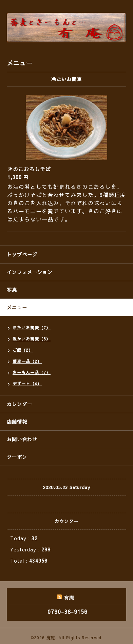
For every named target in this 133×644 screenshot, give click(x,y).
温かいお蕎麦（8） (32, 339)
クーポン (17, 457)
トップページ (22, 254)
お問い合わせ (22, 439)
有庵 (51, 638)
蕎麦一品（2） (27, 361)
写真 (12, 290)
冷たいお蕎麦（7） (32, 328)
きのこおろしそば (29, 169)
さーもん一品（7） (32, 372)
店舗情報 (17, 422)
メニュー (17, 307)
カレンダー (20, 404)
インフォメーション (30, 272)
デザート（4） (27, 384)
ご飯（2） (23, 350)
